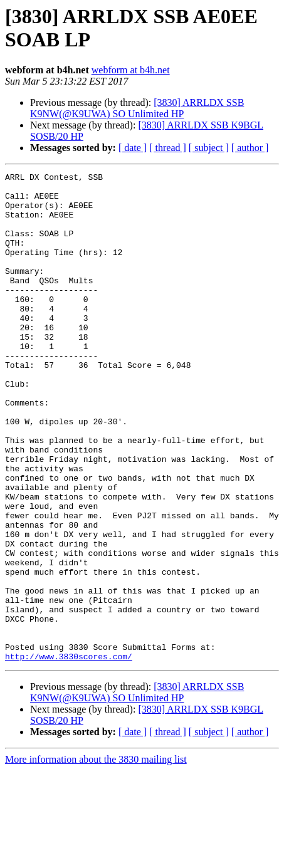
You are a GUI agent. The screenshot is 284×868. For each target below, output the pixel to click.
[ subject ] (209, 148)
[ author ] (250, 148)
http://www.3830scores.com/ (69, 754)
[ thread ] (168, 148)
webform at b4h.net (131, 70)
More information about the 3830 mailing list (96, 857)
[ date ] (133, 148)
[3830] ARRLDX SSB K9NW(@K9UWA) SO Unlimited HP (137, 108)
